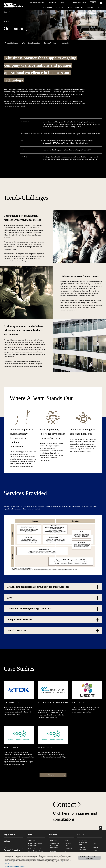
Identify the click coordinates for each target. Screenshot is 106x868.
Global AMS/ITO (16, 630)
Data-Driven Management (83, 848)
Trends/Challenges (11, 43)
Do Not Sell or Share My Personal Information (89, 858)
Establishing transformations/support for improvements (38, 587)
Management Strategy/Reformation (83, 842)
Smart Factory (32, 840)
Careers (62, 3)
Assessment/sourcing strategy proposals (29, 609)
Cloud (95, 844)
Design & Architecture (97, 852)
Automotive (54, 840)
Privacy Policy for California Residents (15, 867)
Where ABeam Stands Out (31, 43)
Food (66, 840)
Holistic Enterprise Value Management (35, 845)
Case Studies (52, 3)
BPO (9, 598)
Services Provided (50, 43)
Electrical (53, 851)
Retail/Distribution (69, 850)
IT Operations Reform (19, 619)
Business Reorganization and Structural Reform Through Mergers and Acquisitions (37, 851)
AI (94, 840)
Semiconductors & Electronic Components (55, 846)
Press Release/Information (37, 3)
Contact (93, 3)
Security (95, 847)
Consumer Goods (68, 845)
